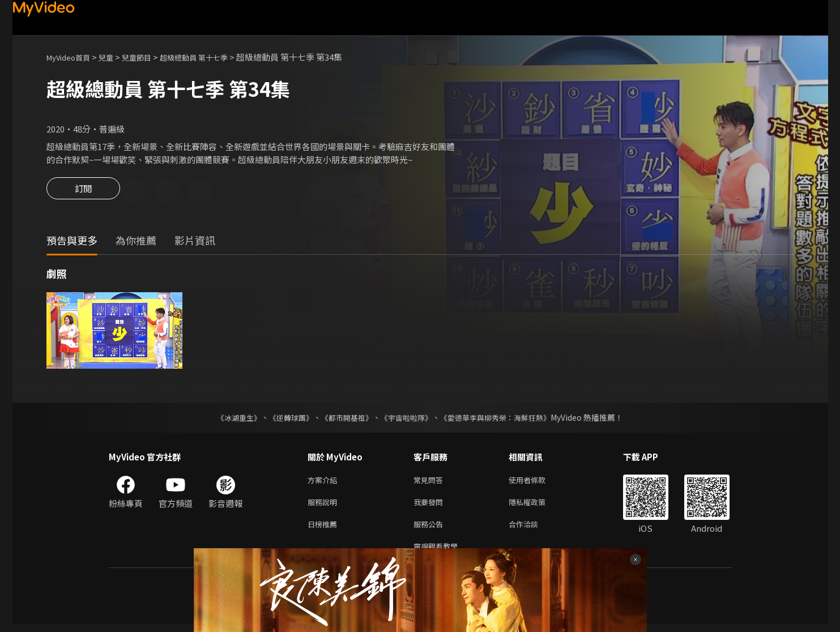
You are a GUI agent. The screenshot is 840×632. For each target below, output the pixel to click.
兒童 (115, 57)
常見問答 (430, 482)
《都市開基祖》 (344, 419)
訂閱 (83, 191)
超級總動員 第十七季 (214, 57)
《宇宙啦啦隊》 (408, 419)
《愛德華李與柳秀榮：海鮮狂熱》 (503, 419)
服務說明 (325, 506)
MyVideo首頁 (72, 57)
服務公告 (430, 530)
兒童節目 (149, 57)
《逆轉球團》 (285, 419)
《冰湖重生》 (229, 419)
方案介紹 (325, 482)
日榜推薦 (325, 530)
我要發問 (430, 506)
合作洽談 (532, 530)
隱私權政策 (537, 506)
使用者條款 (537, 482)
